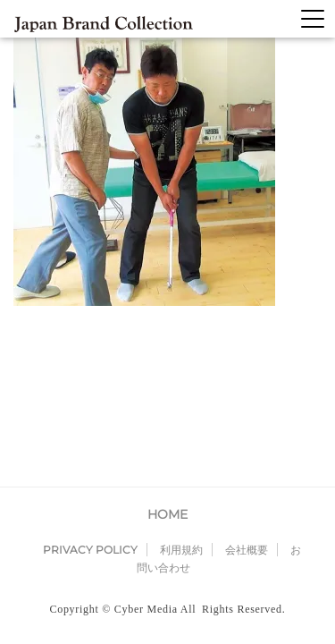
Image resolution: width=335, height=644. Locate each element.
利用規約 (181, 396)
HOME (167, 360)
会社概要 (247, 396)
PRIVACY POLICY (90, 396)
